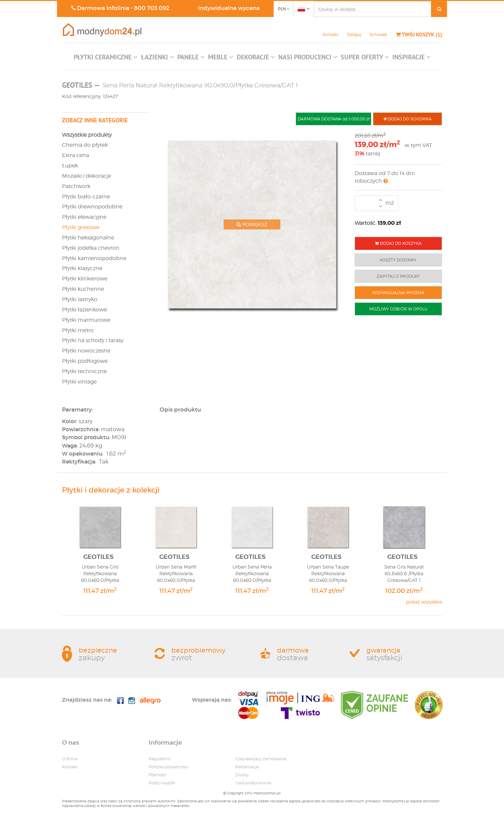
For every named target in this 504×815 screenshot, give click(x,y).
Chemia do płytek (85, 145)
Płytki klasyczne (82, 268)
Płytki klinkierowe (85, 279)
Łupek (70, 166)
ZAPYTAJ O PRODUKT (398, 276)
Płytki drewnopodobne (92, 207)
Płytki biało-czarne (86, 197)
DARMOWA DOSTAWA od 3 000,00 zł (333, 119)
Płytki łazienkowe (84, 310)
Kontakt (330, 35)
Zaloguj (354, 35)
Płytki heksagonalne (88, 238)
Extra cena (75, 155)
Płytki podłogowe (85, 361)
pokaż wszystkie (424, 602)
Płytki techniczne (84, 371)
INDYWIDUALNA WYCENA (398, 293)
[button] (106, 59)
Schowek (378, 35)
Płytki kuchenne (83, 289)
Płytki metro (78, 330)
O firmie (70, 759)
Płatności (157, 775)
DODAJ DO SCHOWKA (408, 119)
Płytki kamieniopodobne (94, 258)
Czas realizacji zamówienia (261, 759)
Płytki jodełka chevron (91, 248)
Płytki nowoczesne (86, 351)
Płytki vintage (79, 382)
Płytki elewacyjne (84, 217)
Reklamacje (247, 767)
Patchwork (76, 186)
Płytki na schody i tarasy (93, 340)
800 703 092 (152, 8)
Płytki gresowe (81, 227)
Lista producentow (253, 783)
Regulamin (160, 759)
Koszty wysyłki (162, 783)
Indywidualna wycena (229, 8)
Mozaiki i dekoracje (86, 176)
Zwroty (242, 775)
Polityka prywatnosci (168, 767)
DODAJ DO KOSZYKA (398, 243)
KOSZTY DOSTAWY (398, 260)
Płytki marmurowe (86, 320)
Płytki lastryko (80, 299)
